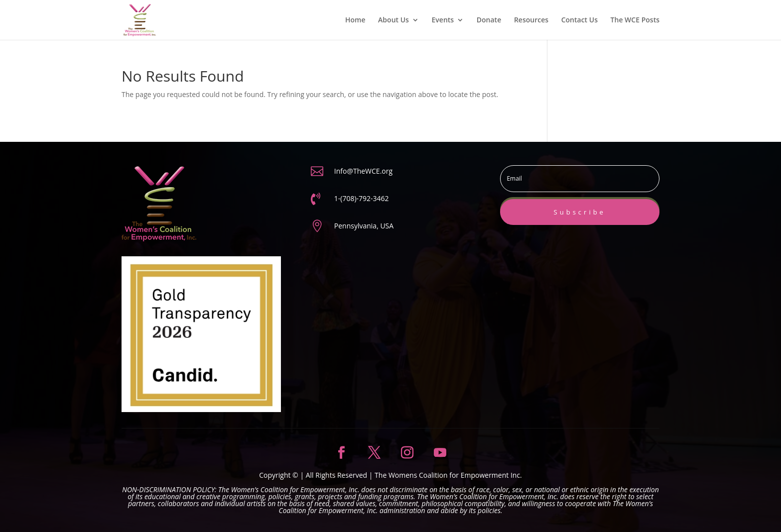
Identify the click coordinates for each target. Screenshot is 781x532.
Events (443, 20)
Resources (531, 20)
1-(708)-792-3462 (362, 198)
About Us (393, 20)
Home (355, 20)
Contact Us (580, 20)
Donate (489, 20)
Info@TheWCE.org (363, 171)
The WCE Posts (635, 20)
